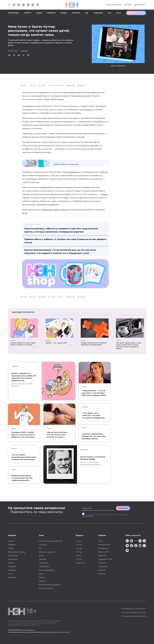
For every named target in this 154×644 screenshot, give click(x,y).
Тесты (10, 574)
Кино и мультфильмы (47, 570)
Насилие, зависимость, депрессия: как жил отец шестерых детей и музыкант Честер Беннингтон (94, 436)
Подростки (80, 563)
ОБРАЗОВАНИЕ (13, 13)
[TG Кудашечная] (132, 541)
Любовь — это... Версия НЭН (56, 343)
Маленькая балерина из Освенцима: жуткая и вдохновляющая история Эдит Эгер (22, 478)
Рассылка (139, 5)
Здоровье (43, 559)
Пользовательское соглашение (133, 609)
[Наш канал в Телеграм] (33, 5)
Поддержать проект (136, 13)
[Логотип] (72, 5)
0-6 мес (24, 86)
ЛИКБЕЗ (39, 13)
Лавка (128, 5)
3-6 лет (61, 86)
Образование (44, 566)
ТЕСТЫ (119, 13)
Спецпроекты (103, 548)
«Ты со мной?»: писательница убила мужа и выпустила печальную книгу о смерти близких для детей (24, 457)
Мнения (118, 340)
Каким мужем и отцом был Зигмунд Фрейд (93, 458)
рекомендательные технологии (57, 632)
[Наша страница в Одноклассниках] (28, 5)
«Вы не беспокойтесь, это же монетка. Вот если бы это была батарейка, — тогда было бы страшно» (57, 435)
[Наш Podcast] (144, 546)
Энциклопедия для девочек (50, 585)
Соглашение (103, 566)
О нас (100, 541)
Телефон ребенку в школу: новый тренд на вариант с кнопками (23, 344)
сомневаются (73, 172)
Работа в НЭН (104, 552)
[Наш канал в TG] (127, 541)
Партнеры (12, 577)
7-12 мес (33, 86)
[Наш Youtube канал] (14, 5)
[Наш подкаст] (127, 551)
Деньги (42, 556)
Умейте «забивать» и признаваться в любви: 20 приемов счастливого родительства (24, 377)
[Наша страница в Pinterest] (38, 5)
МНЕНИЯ (64, 13)
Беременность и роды (17, 552)
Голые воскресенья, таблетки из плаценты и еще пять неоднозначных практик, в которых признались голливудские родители (61, 230)
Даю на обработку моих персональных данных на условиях (105, 515)
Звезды (42, 577)
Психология (43, 563)
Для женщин (13, 559)
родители (82, 86)
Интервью (85, 407)
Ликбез (14, 429)
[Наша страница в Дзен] (19, 5)
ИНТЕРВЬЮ (76, 13)
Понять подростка (114, 5)
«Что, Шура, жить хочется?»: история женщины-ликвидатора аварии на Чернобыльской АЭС (94, 416)
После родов (13, 556)
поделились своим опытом (55, 210)
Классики (42, 581)
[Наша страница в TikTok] (132, 546)
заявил (104, 194)
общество (71, 86)
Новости (13, 340)
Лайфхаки (15, 366)
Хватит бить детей (46, 588)
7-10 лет (79, 559)
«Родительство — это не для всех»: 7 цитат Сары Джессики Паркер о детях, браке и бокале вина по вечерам (95, 393)
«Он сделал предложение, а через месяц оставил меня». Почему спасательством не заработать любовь (129, 346)
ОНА (109, 13)
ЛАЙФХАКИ (51, 13)
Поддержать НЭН (105, 559)
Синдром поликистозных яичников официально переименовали (94, 344)
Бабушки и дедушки (47, 552)
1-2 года (43, 86)
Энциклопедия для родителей (51, 541)
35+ (40, 548)
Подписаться (123, 508)
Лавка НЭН (103, 556)
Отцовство (84, 450)
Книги (41, 574)
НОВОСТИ (28, 13)
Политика (102, 574)
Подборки (12, 566)
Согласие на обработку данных (133, 612)
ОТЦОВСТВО (98, 13)
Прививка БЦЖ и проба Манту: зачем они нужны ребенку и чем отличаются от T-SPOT (24, 435)
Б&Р (87, 13)
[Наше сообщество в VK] (23, 5)
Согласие (102, 570)
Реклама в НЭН (104, 545)
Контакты (102, 563)
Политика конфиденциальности (134, 616)
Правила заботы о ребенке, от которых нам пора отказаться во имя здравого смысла (65, 241)
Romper (89, 110)
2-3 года (52, 86)
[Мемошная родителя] (136, 541)
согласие (91, 515)
